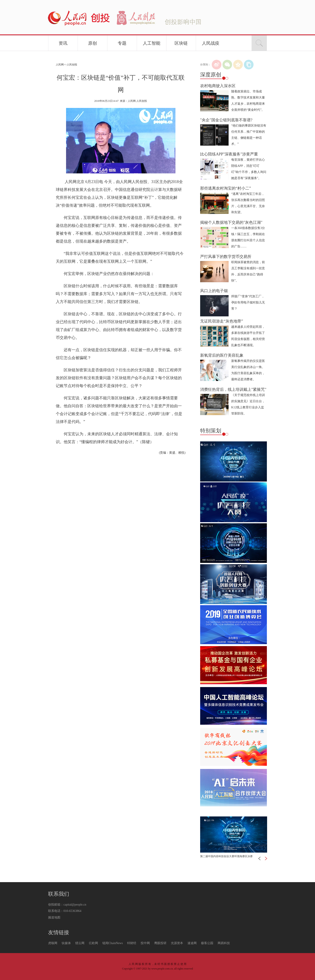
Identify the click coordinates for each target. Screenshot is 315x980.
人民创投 (72, 65)
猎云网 (80, 943)
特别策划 (211, 431)
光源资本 (177, 943)
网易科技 (224, 943)
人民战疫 (211, 43)
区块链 (181, 43)
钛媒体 (66, 943)
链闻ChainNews (113, 943)
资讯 (63, 43)
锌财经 (132, 943)
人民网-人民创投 (137, 101)
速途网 (192, 943)
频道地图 (54, 917)
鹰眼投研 (160, 943)
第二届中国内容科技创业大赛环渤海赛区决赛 (226, 856)
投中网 (145, 943)
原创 (93, 43)
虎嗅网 (53, 943)
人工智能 (152, 43)
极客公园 (207, 943)
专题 (122, 43)
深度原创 (211, 75)
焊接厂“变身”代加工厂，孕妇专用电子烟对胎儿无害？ (248, 302)
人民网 (60, 65)
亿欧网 (93, 943)
